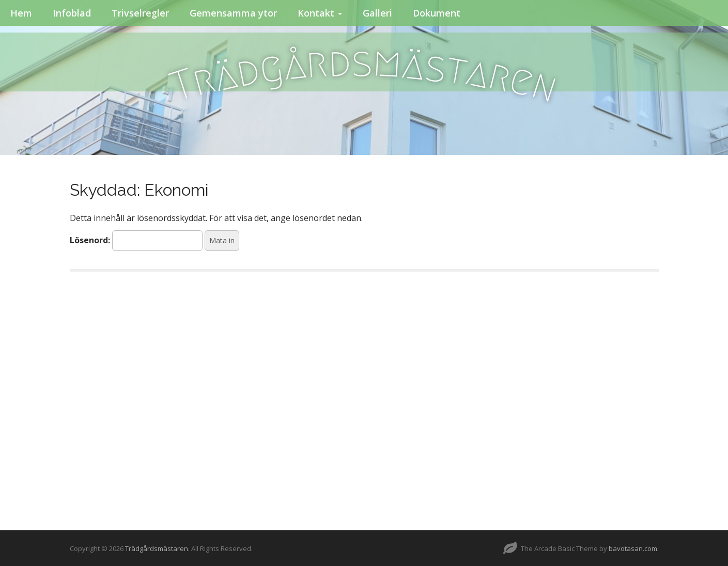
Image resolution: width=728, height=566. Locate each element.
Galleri (377, 13)
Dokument (437, 13)
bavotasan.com (633, 548)
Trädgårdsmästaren (157, 548)
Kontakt (320, 13)
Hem (21, 13)
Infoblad (72, 13)
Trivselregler (140, 13)
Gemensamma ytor (233, 13)
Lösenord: (136, 241)
